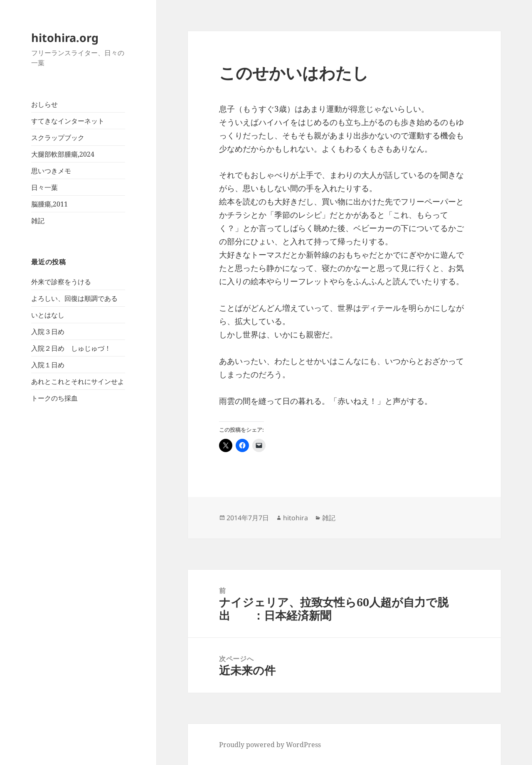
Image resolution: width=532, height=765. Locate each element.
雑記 (38, 221)
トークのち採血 (54, 398)
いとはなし (48, 315)
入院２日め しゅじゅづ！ (71, 348)
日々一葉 (44, 187)
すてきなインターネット (68, 121)
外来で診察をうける (61, 282)
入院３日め (48, 332)
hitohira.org (65, 38)
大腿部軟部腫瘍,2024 (63, 154)
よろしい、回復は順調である (74, 298)
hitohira (296, 518)
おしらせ (44, 104)
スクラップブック (58, 138)
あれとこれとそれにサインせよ (78, 381)
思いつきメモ (51, 171)
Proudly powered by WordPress (270, 745)
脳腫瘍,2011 (49, 204)
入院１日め (48, 365)
